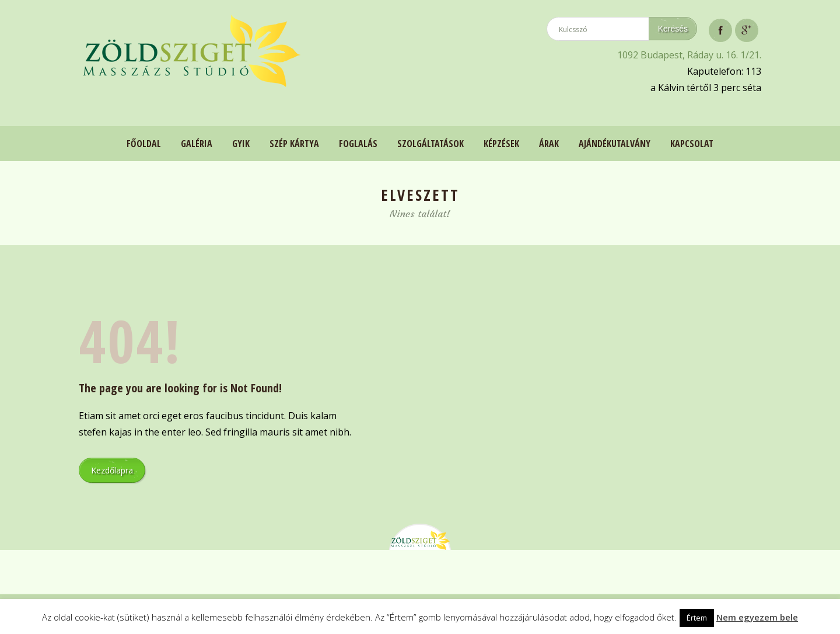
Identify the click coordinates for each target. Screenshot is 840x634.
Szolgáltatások (430, 144)
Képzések (501, 144)
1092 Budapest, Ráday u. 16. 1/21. (689, 55)
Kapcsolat (692, 144)
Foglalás (358, 144)
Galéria (197, 144)
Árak (549, 144)
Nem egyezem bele (757, 617)
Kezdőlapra (112, 470)
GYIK (241, 144)
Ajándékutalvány (615, 144)
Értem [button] (697, 618)
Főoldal (144, 144)
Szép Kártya (294, 144)
